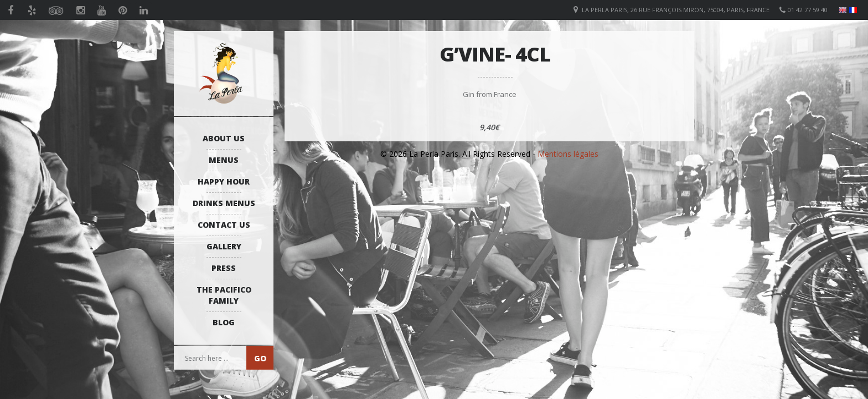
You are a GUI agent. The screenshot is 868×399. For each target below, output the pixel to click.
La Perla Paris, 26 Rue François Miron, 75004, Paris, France (676, 10)
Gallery (224, 246)
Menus (224, 160)
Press (224, 268)
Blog (224, 322)
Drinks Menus (224, 203)
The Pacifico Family (224, 295)
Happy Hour (224, 181)
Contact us (224, 225)
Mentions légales (568, 154)
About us (224, 138)
